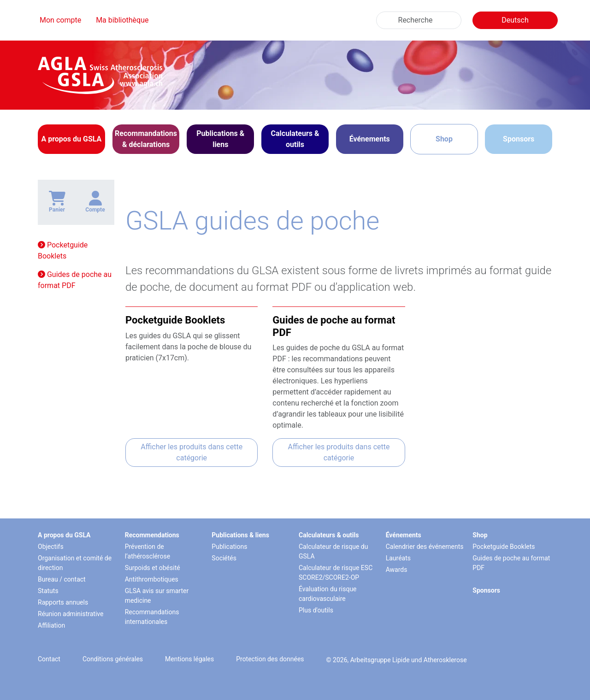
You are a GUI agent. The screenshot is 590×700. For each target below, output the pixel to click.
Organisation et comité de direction (75, 563)
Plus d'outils (316, 610)
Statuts (48, 591)
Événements (404, 535)
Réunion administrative (71, 614)
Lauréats (398, 558)
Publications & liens (240, 535)
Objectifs (51, 547)
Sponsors (519, 139)
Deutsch (515, 20)
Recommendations (152, 535)
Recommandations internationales (152, 617)
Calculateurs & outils (329, 535)
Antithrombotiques (152, 579)
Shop (444, 139)
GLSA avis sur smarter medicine (157, 596)
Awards (397, 570)
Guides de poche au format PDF (75, 280)
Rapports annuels (63, 602)
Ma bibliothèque (122, 20)
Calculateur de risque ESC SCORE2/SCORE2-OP (336, 573)
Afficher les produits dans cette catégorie (192, 452)
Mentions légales (189, 659)
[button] (71, 139)
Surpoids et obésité (153, 568)
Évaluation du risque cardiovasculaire (328, 594)
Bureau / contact (62, 579)
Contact (49, 659)
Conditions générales (113, 659)
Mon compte (60, 20)
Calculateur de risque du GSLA (333, 551)
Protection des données (270, 659)
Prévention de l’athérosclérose (147, 551)
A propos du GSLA (64, 535)
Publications (229, 547)
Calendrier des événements (425, 547)
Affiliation (51, 625)
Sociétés (224, 558)
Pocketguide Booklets (63, 250)
